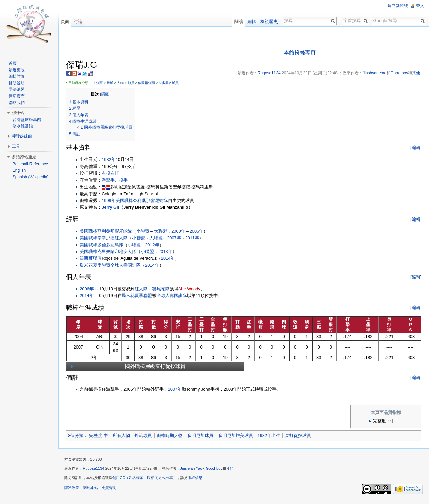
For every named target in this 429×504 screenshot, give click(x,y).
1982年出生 (270, 436)
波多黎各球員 (170, 83)
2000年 (179, 231)
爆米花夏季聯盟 (96, 266)
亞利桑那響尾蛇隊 (151, 201)
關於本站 (91, 489)
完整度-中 (100, 436)
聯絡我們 (17, 103)
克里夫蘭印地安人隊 (118, 252)
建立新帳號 (397, 6)
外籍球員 (144, 436)
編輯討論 (17, 76)
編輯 (415, 148)
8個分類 (77, 436)
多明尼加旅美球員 (237, 436)
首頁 (13, 63)
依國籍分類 (148, 83)
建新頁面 (17, 96)
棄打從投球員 (299, 436)
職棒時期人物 (171, 436)
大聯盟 (162, 231)
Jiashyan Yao (192, 469)
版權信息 (196, 479)
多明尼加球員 (202, 436)
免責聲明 (110, 489)
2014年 (169, 259)
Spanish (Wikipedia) (31, 177)
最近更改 (17, 70)
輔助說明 (17, 83)
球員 (132, 83)
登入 (420, 6)
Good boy (215, 469)
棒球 (111, 83)
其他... (232, 469)
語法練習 (17, 89)
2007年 (175, 238)
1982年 (110, 160)
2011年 (193, 238)
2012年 (153, 245)
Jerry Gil (112, 208)
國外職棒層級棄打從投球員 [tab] (128, 366)
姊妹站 (18, 113)
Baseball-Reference (31, 164)
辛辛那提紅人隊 (114, 238)
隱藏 (106, 94)
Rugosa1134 (95, 469)
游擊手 (109, 180)
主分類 (99, 83)
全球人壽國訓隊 (127, 266)
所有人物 (122, 436)
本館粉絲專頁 (300, 52)
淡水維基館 (23, 126)
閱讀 (238, 22)
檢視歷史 (269, 22)
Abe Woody (191, 289)
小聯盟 (144, 231)
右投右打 (112, 173)
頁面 (66, 22)
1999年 (110, 201)
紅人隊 (143, 289)
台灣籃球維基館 (27, 120)
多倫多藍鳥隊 (112, 245)
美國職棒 (125, 201)
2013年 (166, 252)
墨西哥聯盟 (92, 259)
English (20, 170)
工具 (16, 146)
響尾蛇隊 (162, 289)
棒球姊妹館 (22, 136)
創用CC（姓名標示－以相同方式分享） (146, 479)
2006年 (198, 231)
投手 (125, 180)
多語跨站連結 (24, 157)
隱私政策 (73, 489)
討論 (79, 22)
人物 (122, 83)
